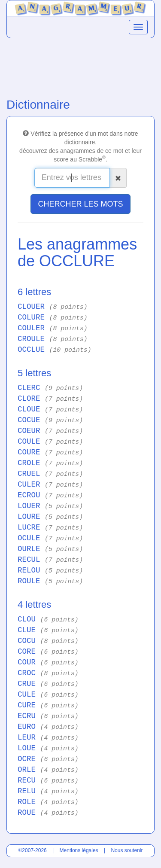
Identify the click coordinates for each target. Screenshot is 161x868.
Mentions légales (79, 850)
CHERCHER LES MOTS (80, 204)
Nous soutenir (127, 850)
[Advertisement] (80, 66)
